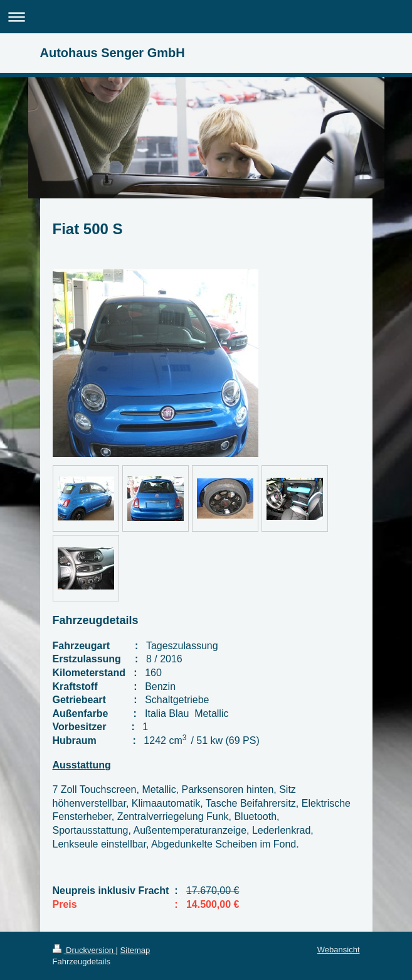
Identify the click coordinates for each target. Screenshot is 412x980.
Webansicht (339, 950)
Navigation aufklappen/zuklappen (206, 17)
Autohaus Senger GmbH (113, 53)
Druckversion (84, 950)
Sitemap (135, 950)
